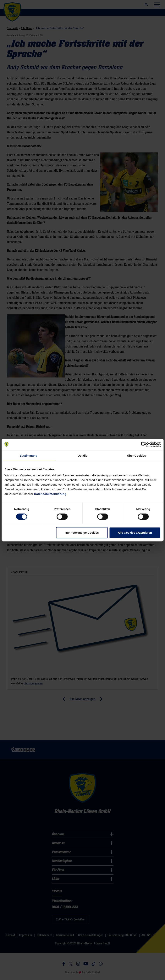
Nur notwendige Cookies (82, 533)
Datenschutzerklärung (50, 494)
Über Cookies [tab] (136, 456)
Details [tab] (83, 456)
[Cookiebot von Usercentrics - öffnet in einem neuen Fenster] (144, 444)
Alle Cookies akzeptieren (135, 533)
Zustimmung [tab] (28, 456)
